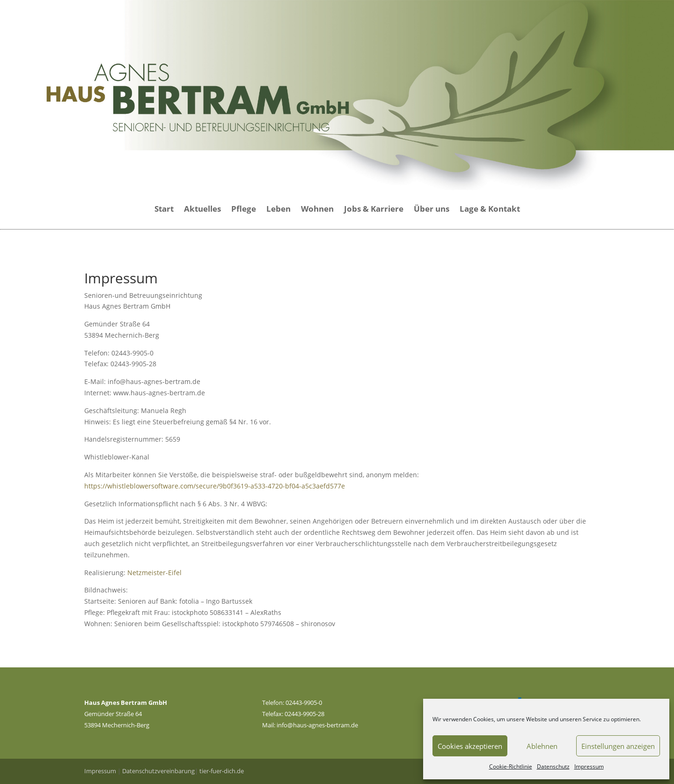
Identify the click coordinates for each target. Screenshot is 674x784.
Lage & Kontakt (490, 210)
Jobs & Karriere (374, 210)
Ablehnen (542, 746)
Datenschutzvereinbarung (158, 771)
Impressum (589, 766)
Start (164, 210)
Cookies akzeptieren (470, 746)
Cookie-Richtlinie (511, 766)
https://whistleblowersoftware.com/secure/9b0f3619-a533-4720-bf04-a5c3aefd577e (215, 486)
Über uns (432, 210)
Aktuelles (202, 210)
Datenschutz (553, 766)
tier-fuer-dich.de (222, 771)
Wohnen (317, 210)
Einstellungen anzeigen (618, 746)
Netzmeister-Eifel (154, 573)
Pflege (244, 210)
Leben (278, 210)
